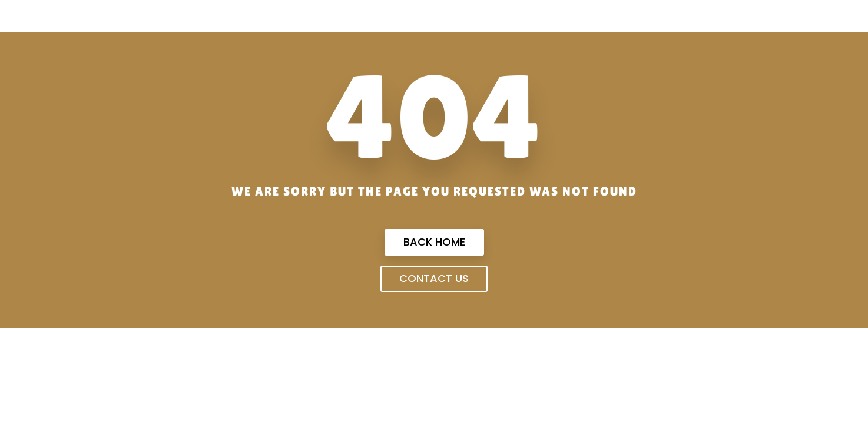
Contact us (434, 278)
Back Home (434, 242)
